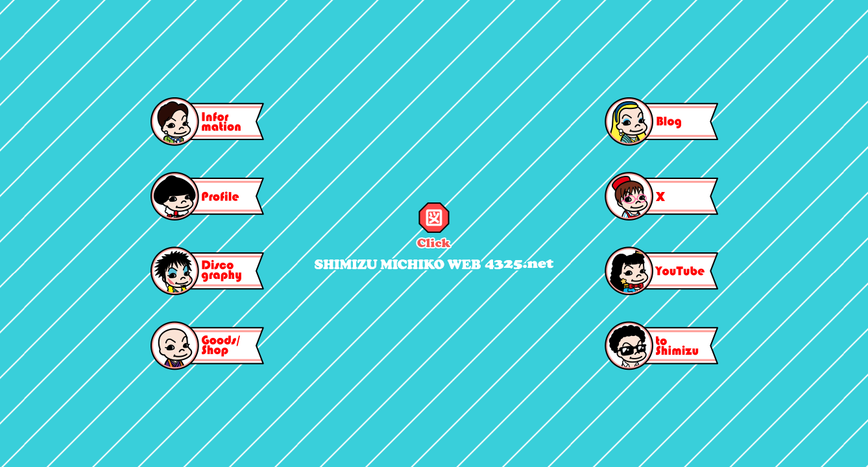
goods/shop (207, 345)
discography (207, 271)
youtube (661, 271)
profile (207, 196)
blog (661, 122)
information (207, 122)
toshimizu (661, 345)
